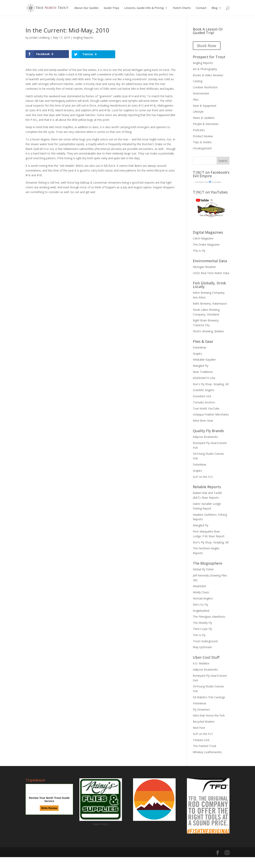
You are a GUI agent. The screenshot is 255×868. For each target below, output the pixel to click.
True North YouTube (206, 408)
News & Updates (204, 118)
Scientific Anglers (204, 390)
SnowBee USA (202, 396)
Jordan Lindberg (39, 38)
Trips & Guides (202, 142)
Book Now (207, 46)
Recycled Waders (204, 722)
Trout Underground (205, 641)
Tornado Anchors (204, 402)
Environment (201, 93)
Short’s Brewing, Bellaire (208, 331)
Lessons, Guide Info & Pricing (144, 8)
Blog (215, 8)
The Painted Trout (205, 746)
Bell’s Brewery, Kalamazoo (210, 303)
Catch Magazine (203, 238)
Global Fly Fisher (203, 569)
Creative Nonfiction (205, 87)
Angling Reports (83, 38)
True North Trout (202, 182)
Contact (201, 8)
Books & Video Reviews (208, 75)
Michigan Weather (204, 267)
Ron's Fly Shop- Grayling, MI (211, 384)
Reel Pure (199, 728)
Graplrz (197, 354)
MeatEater (200, 586)
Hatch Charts (182, 8)
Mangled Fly (201, 366)
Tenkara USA (201, 740)
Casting (198, 81)
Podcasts (199, 130)
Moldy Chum (201, 592)
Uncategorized (202, 148)
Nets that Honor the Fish (209, 715)
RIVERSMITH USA (204, 378)
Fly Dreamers (201, 709)
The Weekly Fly (202, 623)
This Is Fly (199, 635)
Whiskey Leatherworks (207, 752)
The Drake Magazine (206, 244)
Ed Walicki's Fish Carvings (209, 697)
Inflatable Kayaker (204, 360)
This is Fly (199, 251)
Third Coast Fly (202, 629)
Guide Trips (111, 8)
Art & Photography (205, 69)
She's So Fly (200, 605)
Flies (196, 100)
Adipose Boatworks (205, 437)
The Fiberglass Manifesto (209, 617)
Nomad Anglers (203, 598)
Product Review (203, 136)
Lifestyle (198, 112)
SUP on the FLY (203, 477)
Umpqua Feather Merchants (211, 414)
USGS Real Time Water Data (211, 273)
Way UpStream (202, 647)
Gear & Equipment (205, 106)
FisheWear (200, 347)
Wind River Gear (203, 421)
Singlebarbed (201, 611)
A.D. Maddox (201, 663)
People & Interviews (206, 124)
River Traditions (203, 372)
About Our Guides (86, 8)
